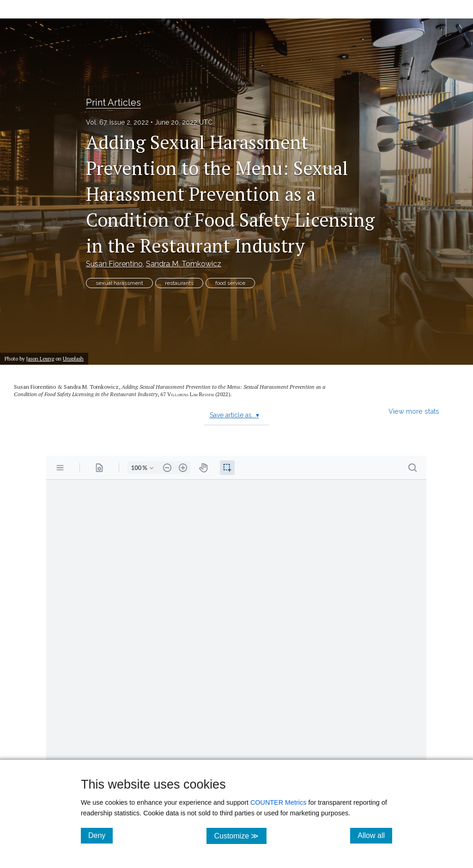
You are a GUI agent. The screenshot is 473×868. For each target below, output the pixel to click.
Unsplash (73, 359)
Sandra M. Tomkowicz (184, 264)
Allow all (375, 835)
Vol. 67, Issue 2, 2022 (117, 122)
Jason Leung (40, 359)
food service (230, 283)
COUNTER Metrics (279, 802)
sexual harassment (119, 283)
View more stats (414, 411)
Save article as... (234, 415)
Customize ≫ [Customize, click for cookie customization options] (240, 835)
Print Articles (113, 102)
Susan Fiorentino (114, 264)
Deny (100, 835)
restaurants (179, 283)
